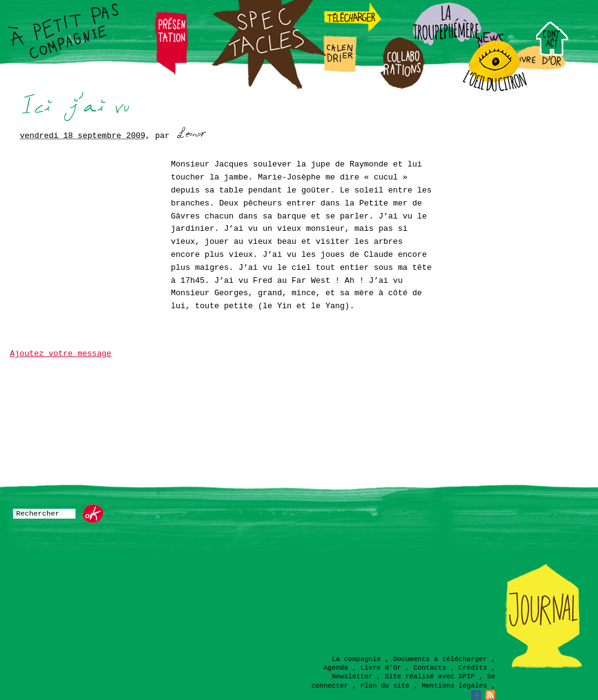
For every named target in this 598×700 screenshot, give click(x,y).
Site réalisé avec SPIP (430, 676)
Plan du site (385, 686)
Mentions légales (454, 686)
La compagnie (356, 659)
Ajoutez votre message (61, 354)
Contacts (430, 668)
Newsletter (352, 676)
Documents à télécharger (440, 659)
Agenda (336, 668)
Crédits (473, 668)
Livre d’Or (381, 668)
